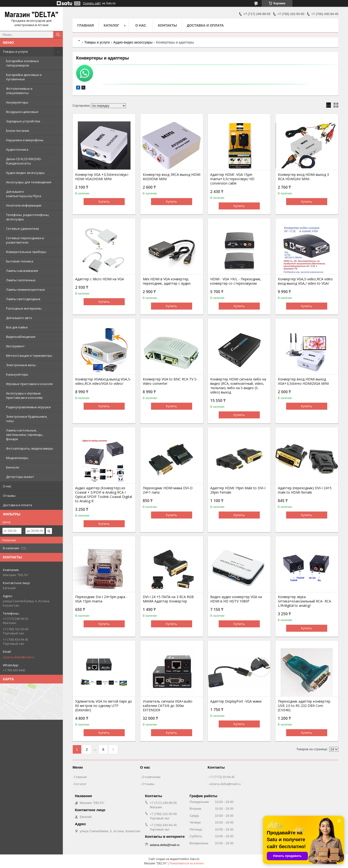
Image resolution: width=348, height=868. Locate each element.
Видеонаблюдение (21, 337)
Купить (104, 201)
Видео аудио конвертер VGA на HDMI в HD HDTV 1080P (236, 599)
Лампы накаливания (22, 271)
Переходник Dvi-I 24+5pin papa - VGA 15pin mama (101, 599)
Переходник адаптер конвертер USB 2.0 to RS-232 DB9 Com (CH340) (304, 706)
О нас (7, 486)
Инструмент (15, 346)
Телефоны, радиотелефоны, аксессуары (28, 217)
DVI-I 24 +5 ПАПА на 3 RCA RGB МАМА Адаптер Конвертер (168, 599)
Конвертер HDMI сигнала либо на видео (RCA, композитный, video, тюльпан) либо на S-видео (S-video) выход (238, 386)
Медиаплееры (17, 458)
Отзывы (9, 496)
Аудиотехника (17, 149)
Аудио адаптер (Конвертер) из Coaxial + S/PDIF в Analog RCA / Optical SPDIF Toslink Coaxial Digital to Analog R (104, 495)
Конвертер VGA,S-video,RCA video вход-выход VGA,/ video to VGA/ (305, 281)
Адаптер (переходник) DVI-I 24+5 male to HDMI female (305, 490)
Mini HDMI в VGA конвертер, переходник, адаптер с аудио (167, 281)
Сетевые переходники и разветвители (25, 240)
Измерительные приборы (26, 252)
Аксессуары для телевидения (29, 182)
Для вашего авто (19, 318)
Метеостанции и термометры (29, 356)
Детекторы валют (20, 477)
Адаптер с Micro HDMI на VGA (100, 279)
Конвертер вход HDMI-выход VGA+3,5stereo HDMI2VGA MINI (303, 381)
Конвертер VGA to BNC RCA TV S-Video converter (170, 381)
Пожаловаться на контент (187, 863)
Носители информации (24, 205)
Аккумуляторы (17, 102)
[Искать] (58, 35)
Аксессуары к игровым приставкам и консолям (24, 395)
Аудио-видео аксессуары (25, 173)
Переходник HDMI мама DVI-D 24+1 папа (168, 490)
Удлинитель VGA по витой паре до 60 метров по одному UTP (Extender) (104, 706)
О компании (151, 777)
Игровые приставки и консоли (29, 384)
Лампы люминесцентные (25, 289)
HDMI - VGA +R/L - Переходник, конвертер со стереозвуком (236, 281)
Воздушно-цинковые (22, 112)
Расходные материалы (24, 308)
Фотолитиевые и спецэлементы (19, 91)
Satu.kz (195, 859)
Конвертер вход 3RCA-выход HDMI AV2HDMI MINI (172, 177)
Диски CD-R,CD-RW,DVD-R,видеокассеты (24, 161)
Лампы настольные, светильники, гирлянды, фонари (25, 435)
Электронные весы (21, 365)
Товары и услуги (15, 52)
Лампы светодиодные (23, 299)
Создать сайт (92, 3)
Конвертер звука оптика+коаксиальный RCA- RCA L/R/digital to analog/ (304, 601)
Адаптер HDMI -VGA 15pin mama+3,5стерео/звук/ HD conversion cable (232, 179)
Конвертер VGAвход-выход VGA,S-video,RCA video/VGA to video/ (103, 381)
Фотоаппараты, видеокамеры (30, 448)
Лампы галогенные (21, 280)
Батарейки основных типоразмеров (22, 63)
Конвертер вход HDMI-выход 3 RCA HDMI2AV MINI (303, 177)
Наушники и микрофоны (25, 140)
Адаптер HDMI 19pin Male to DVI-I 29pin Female (238, 490)
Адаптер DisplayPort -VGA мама (236, 701)
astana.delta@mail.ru (19, 657)
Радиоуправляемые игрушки (28, 407)
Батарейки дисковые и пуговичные (24, 77)
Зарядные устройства (23, 121)
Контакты (167, 25)
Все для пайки (17, 327)
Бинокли (13, 467)
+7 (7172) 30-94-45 (222, 777)
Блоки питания (18, 131)
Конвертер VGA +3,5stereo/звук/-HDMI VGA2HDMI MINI (102, 177)
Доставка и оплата (18, 505)
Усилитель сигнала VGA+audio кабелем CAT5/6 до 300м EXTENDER (168, 706)
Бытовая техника (20, 261)
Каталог (112, 25)
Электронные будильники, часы (27, 419)
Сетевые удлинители (22, 229)
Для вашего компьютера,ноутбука (24, 194)
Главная (86, 25)
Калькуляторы (17, 374)
